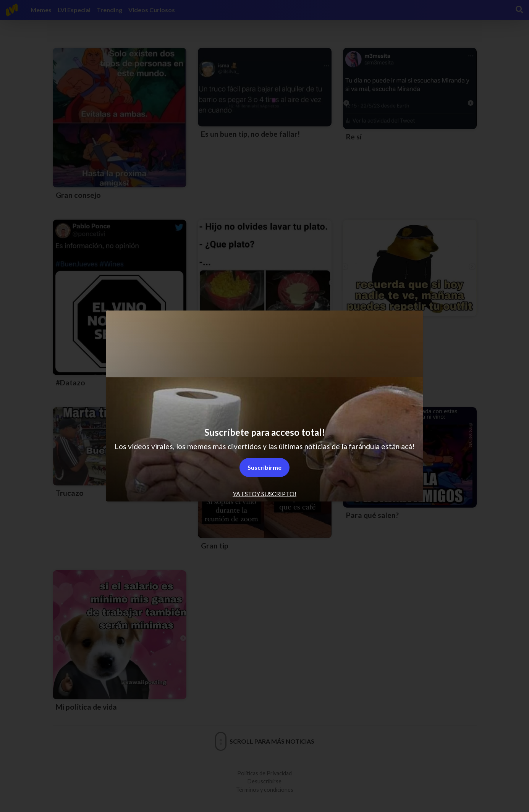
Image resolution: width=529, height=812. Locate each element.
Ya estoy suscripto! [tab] (264, 494)
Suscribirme (264, 467)
